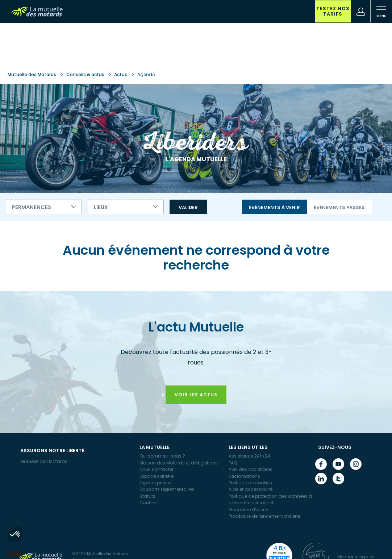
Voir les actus (196, 395)
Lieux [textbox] (101, 207)
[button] (15, 547)
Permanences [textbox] (32, 207)
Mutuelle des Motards (32, 74)
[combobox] (44, 207)
